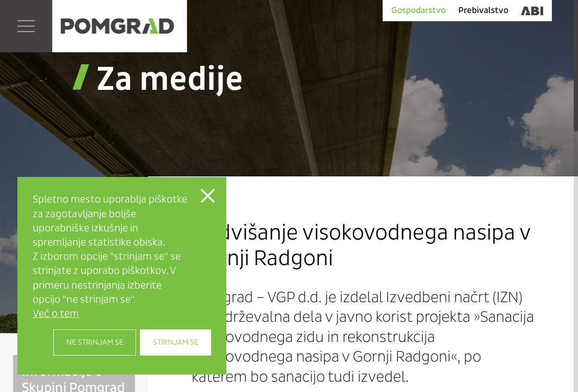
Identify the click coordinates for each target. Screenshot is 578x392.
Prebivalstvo (483, 10)
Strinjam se (176, 342)
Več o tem (56, 314)
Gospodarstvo (419, 10)
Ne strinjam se (95, 342)
